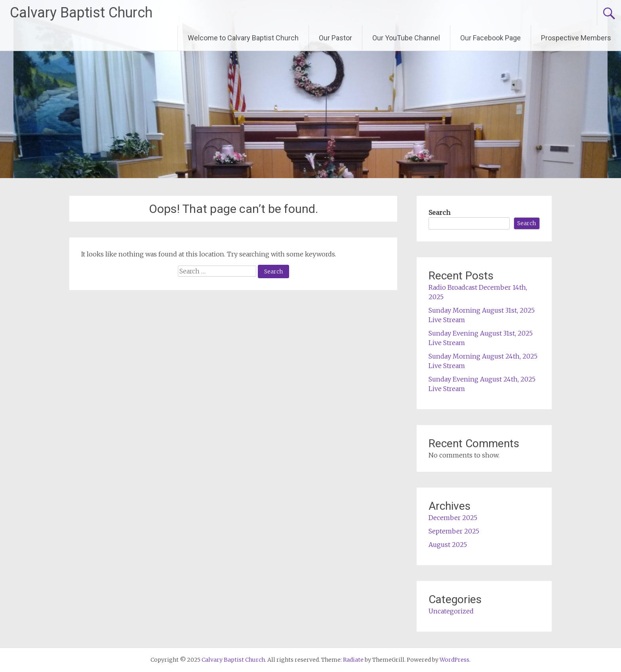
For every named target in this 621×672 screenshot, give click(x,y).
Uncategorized (451, 611)
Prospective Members (576, 38)
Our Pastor (335, 38)
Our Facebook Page (491, 38)
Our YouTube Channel (406, 38)
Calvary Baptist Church (81, 13)
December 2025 (453, 518)
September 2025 (454, 531)
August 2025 (448, 545)
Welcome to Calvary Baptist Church (243, 38)
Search (439, 213)
